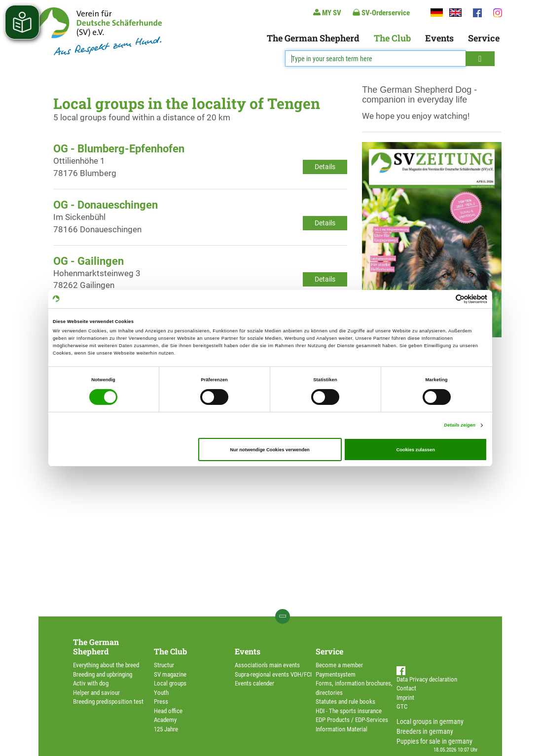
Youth (161, 693)
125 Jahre (166, 729)
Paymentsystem (336, 674)
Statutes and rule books (345, 702)
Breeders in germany (425, 731)
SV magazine (170, 674)
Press (161, 702)
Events (439, 38)
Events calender (254, 683)
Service (484, 38)
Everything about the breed (106, 665)
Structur (164, 665)
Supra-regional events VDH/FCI (273, 674)
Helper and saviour (96, 693)
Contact (406, 688)
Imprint (405, 698)
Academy (165, 720)
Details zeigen (460, 425)
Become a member (339, 665)
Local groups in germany (430, 721)
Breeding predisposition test (108, 702)
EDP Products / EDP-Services (352, 720)
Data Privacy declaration (427, 679)
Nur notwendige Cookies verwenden (270, 450)
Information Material (342, 729)
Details (325, 167)
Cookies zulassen (415, 450)
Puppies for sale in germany (434, 741)
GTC (402, 706)
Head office (168, 711)
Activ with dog (91, 683)
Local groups (170, 683)
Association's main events (267, 665)
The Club (392, 38)
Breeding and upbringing (103, 674)
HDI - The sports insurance (349, 711)
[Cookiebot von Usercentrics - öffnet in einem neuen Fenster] (444, 299)
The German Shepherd (313, 38)
